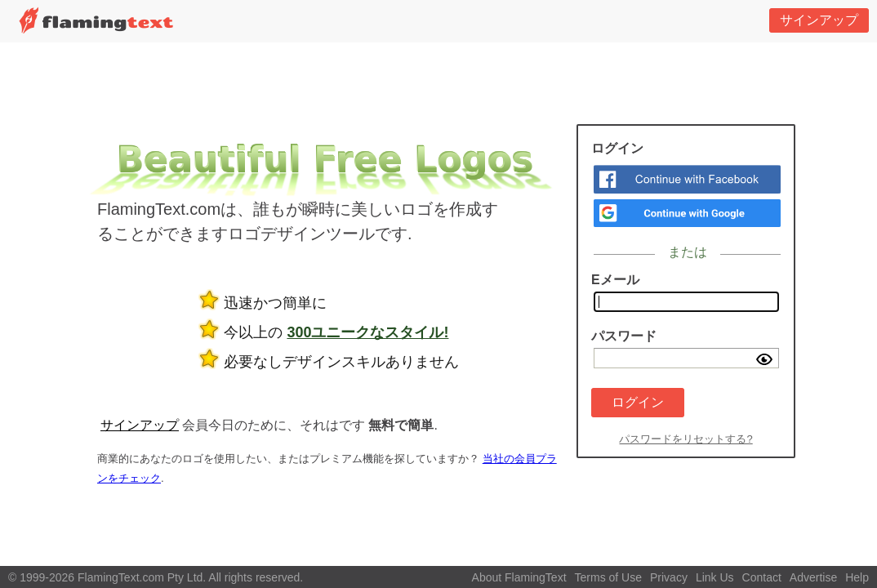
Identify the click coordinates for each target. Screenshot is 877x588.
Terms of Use (608, 577)
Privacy (669, 577)
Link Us (715, 577)
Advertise (813, 577)
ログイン (638, 402)
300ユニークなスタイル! (367, 332)
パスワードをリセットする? (686, 439)
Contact (762, 577)
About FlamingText (519, 577)
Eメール (615, 280)
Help (857, 577)
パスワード (624, 336)
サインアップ (819, 20)
